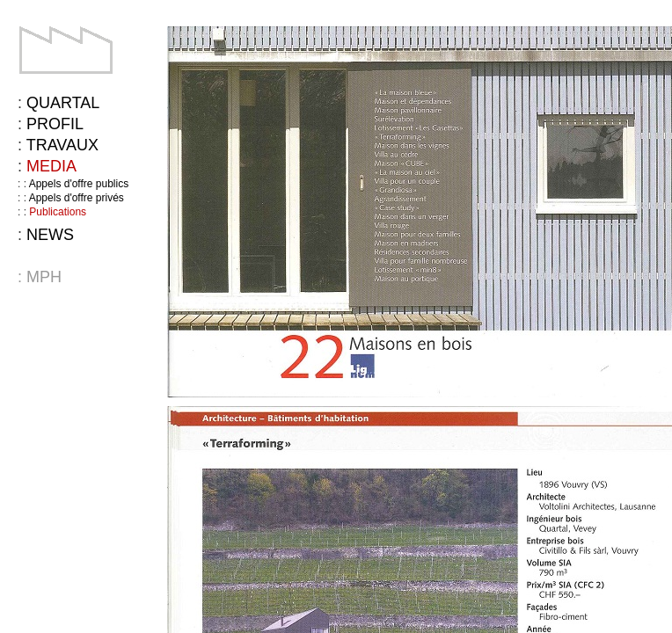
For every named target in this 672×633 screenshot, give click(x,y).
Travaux (62, 145)
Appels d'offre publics (79, 184)
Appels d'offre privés (77, 198)
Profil (55, 124)
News (50, 235)
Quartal (63, 103)
